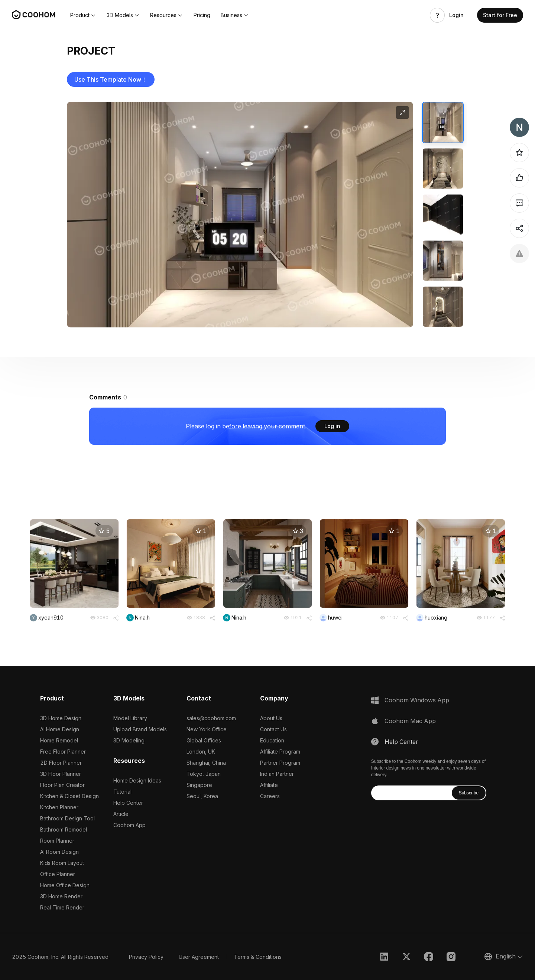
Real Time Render (62, 907)
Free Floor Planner (63, 752)
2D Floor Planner (61, 763)
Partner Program (280, 763)
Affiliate (269, 785)
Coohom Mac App (410, 721)
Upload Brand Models (140, 729)
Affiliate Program (280, 752)
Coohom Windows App (417, 700)
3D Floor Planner (61, 774)
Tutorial (122, 792)
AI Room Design (59, 852)
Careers (270, 796)
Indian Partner (277, 774)
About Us (271, 718)
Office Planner (58, 874)
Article (121, 814)
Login (456, 15)
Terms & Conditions (258, 957)
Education (272, 740)
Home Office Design (65, 885)
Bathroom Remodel (64, 829)
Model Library (130, 718)
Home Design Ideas (137, 780)
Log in (332, 426)
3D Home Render (61, 896)
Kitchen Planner (59, 807)
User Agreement (199, 957)
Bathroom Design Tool (67, 818)
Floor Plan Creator (62, 785)
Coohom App (129, 825)
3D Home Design (61, 718)
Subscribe (469, 793)
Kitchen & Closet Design (69, 796)
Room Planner (57, 841)
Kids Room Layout (62, 863)
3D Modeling (129, 740)
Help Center (128, 803)
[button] (83, 15)
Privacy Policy (146, 957)
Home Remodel (59, 740)
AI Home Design (60, 729)
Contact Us (273, 729)
